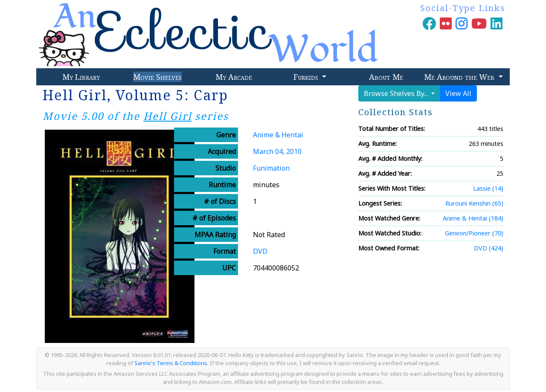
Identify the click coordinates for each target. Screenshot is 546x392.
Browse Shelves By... (397, 93)
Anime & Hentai (278, 135)
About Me (386, 77)
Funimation (271, 168)
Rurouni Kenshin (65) (474, 203)
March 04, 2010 (277, 151)
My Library (81, 77)
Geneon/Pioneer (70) (474, 233)
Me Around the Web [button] (460, 77)
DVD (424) (489, 248)
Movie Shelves (157, 77)
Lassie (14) (488, 188)
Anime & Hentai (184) (473, 218)
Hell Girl (167, 116)
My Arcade (234, 77)
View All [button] (458, 93)
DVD (260, 251)
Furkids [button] (307, 77)
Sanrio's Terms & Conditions (171, 363)
